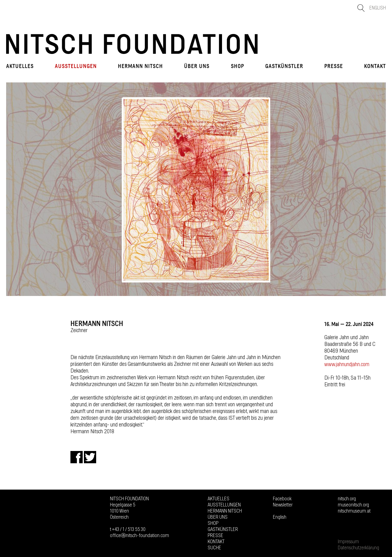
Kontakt (375, 66)
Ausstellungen (76, 66)
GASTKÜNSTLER (284, 66)
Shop (237, 66)
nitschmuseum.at (354, 511)
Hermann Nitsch (140, 66)
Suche (214, 548)
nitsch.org (347, 499)
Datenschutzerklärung (358, 548)
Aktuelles (20, 66)
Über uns (197, 66)
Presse (334, 66)
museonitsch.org (353, 505)
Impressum (348, 542)
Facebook (282, 499)
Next (378, 189)
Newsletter (283, 505)
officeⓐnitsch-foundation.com (139, 536)
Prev (14, 189)
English (378, 8)
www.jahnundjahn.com (347, 365)
